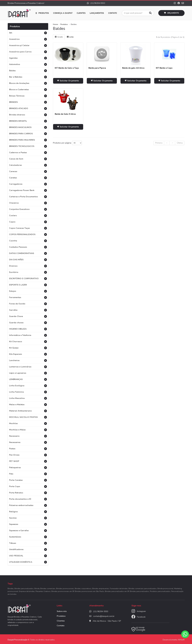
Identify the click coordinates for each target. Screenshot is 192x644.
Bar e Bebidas (28, 77)
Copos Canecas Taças (28, 228)
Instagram (141, 611)
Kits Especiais (28, 354)
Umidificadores (28, 549)
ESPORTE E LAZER (28, 285)
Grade (59, 37)
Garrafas (28, 310)
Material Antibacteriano (28, 411)
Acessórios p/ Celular (28, 45)
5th (28, 33)
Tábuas (28, 543)
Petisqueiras (28, 468)
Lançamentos (97, 13)
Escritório (28, 272)
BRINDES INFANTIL (28, 121)
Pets (28, 474)
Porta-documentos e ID (28, 499)
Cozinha (28, 241)
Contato (113, 13)
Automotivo (28, 64)
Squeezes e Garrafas (28, 531)
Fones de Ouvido (28, 304)
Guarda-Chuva (28, 316)
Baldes (28, 71)
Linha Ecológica (28, 386)
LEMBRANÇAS (28, 379)
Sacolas (28, 518)
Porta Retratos (28, 493)
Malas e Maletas (28, 405)
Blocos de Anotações (28, 83)
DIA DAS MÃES (28, 260)
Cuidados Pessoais (28, 247)
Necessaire (28, 436)
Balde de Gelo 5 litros (65, 114)
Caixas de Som (28, 159)
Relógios (28, 512)
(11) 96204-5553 (96, 3)
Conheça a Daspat (63, 13)
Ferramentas (28, 297)
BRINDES (28, 102)
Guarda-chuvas (28, 323)
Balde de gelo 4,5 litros (133, 68)
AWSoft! (181, 640)
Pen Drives (28, 455)
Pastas (28, 449)
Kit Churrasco (28, 342)
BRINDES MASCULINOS (28, 127)
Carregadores (28, 184)
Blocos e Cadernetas (28, 90)
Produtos (44, 13)
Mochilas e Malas (28, 430)
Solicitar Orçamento (68, 81)
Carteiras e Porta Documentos (28, 197)
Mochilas (28, 423)
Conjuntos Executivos (28, 209)
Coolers (28, 216)
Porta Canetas (28, 480)
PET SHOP (28, 461)
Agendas (28, 58)
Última (180, 143)
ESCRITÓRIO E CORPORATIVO (28, 279)
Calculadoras (28, 165)
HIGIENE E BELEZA (28, 329)
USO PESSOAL (28, 556)
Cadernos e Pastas (28, 153)
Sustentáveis (28, 537)
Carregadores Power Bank (28, 190)
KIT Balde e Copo (164, 68)
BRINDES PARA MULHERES (28, 140)
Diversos (28, 266)
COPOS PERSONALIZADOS (28, 234)
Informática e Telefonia (28, 335)
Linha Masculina (28, 398)
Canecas (28, 171)
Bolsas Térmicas (28, 96)
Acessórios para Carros (28, 52)
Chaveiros (28, 203)
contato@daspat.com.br (104, 616)
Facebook (141, 617)
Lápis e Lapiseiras (28, 373)
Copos (28, 222)
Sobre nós (62, 611)
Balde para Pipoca (97, 68)
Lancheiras (28, 360)
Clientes (81, 13)
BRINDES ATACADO (28, 108)
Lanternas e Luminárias (28, 367)
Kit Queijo (28, 348)
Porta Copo (28, 486)
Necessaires (28, 442)
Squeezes (28, 524)
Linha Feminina (28, 392)
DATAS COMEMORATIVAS (28, 253)
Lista (70, 37)
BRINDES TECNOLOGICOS (28, 146)
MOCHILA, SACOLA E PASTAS (28, 417)
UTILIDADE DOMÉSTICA (28, 562)
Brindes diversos (28, 115)
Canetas (28, 178)
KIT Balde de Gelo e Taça (67, 68)
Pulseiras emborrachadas (28, 505)
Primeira (159, 143)
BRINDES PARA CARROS (28, 134)
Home (55, 24)
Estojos (28, 291)
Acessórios (28, 39)
